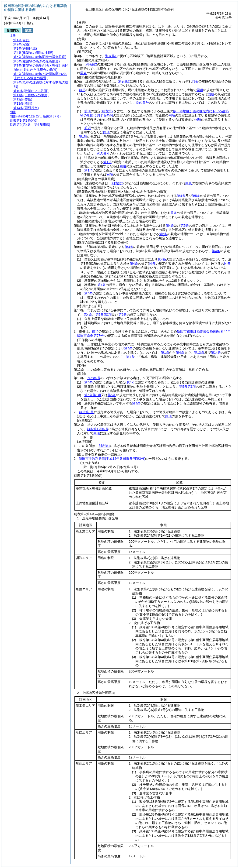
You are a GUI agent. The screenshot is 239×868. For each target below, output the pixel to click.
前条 (174, 213)
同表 (84, 73)
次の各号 (142, 103)
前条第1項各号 (98, 429)
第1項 (83, 137)
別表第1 (111, 56)
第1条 (165, 353)
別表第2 (91, 64)
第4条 (181, 196)
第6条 (163, 234)
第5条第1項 (104, 315)
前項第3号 (86, 412)
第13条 (199, 353)
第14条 (216, 353)
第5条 (196, 196)
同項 (200, 90)
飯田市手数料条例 (112, 459)
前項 (82, 90)
